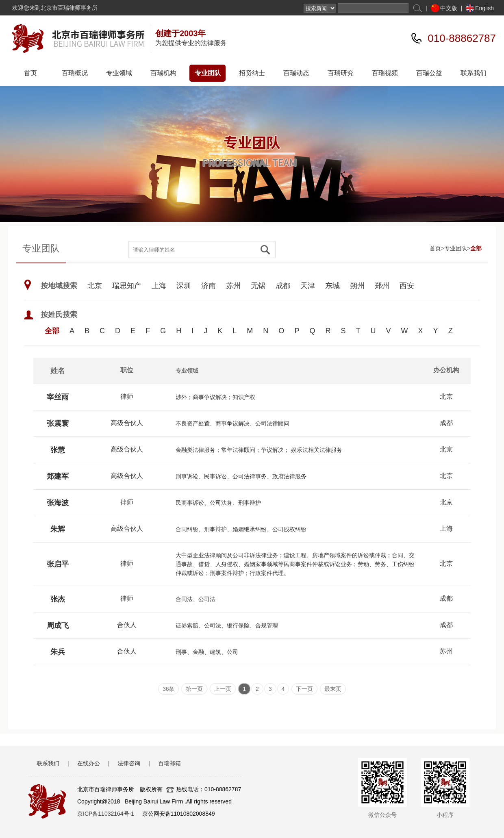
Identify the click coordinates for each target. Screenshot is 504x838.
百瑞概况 (75, 73)
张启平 (58, 564)
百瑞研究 (341, 73)
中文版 (449, 8)
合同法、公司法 (196, 599)
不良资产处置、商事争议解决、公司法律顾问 (232, 423)
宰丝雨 (58, 397)
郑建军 (58, 476)
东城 (332, 286)
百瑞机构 (163, 73)
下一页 (304, 689)
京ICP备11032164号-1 (106, 814)
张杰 (58, 599)
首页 (30, 73)
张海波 (58, 503)
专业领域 (119, 73)
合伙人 (127, 625)
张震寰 (58, 423)
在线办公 (89, 763)
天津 (308, 286)
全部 (476, 248)
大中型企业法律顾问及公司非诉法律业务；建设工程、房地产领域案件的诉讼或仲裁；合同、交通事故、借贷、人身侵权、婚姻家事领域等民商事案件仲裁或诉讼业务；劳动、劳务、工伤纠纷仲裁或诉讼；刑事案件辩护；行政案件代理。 (295, 564)
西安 (407, 286)
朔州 (357, 286)
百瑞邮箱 (169, 763)
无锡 (258, 286)
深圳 (184, 286)
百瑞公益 (429, 73)
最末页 (333, 689)
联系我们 (474, 73)
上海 (159, 286)
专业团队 (208, 73)
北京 (95, 286)
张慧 (58, 450)
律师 (127, 396)
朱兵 (58, 652)
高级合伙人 (127, 423)
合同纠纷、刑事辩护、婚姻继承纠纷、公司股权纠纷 (241, 529)
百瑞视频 (385, 73)
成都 (283, 286)
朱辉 (58, 529)
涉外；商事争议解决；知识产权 (215, 397)
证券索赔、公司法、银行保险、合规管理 (227, 625)
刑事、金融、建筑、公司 (207, 652)
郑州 (382, 286)
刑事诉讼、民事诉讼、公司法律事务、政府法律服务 (241, 476)
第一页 (194, 689)
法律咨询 (129, 763)
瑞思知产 (127, 286)
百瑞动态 (296, 73)
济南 (209, 286)
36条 (169, 689)
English (484, 8)
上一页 (223, 689)
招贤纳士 (252, 73)
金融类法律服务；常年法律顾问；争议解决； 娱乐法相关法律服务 (259, 450)
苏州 (233, 286)
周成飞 (58, 625)
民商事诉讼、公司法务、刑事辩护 (218, 503)
